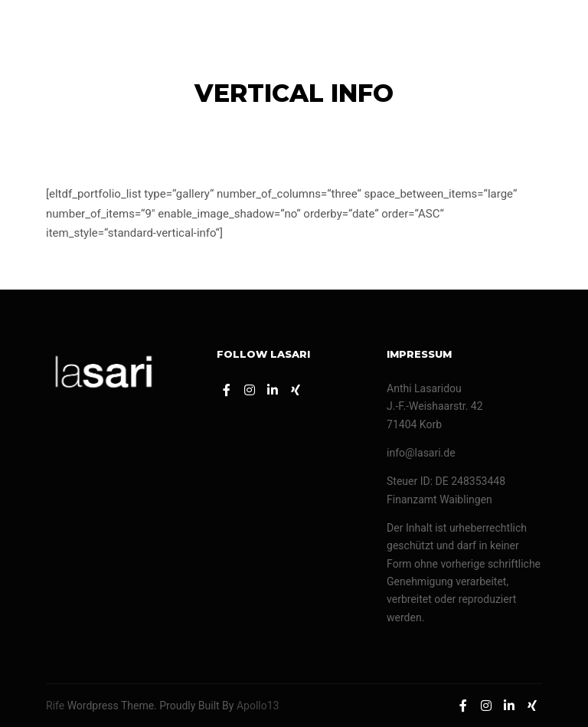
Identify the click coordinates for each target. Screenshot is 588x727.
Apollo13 (258, 706)
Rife (55, 706)
